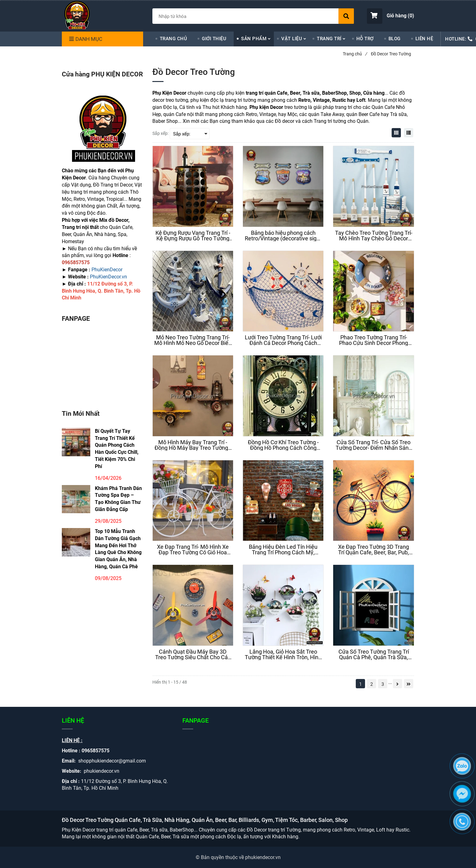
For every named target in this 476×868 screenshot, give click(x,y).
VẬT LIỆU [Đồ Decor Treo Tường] (292, 39)
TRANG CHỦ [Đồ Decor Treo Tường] (174, 39)
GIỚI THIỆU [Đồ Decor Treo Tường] (214, 39)
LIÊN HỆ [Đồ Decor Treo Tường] (424, 39)
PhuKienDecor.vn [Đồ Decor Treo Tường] (108, 277)
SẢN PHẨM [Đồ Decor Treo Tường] (254, 39)
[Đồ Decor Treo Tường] (396, 133)
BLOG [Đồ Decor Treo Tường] (395, 39)
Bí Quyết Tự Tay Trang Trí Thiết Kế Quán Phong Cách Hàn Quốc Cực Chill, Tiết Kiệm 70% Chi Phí (117, 449)
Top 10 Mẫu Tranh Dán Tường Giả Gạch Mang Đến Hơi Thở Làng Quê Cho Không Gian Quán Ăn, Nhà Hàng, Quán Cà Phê (118, 549)
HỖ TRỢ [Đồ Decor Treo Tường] (365, 39)
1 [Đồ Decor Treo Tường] (360, 684)
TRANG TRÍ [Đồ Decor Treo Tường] (329, 39)
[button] (391, 16)
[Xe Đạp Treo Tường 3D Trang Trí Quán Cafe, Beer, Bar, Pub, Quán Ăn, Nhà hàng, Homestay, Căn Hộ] (373, 550)
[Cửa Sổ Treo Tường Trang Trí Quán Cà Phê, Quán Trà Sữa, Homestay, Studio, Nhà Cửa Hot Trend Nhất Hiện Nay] (373, 655)
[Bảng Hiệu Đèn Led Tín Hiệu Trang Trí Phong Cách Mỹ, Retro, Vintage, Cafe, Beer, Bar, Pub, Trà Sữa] (283, 550)
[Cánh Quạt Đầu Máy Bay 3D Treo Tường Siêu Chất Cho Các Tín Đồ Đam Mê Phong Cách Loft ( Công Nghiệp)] (193, 655)
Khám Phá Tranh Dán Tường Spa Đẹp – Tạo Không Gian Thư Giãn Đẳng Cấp (118, 499)
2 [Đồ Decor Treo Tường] (372, 684)
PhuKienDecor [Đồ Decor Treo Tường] (107, 270)
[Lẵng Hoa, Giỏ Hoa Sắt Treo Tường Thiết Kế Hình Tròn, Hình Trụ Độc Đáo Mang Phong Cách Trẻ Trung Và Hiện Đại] (283, 655)
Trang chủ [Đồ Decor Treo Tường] (355, 54)
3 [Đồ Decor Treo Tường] (383, 684)
